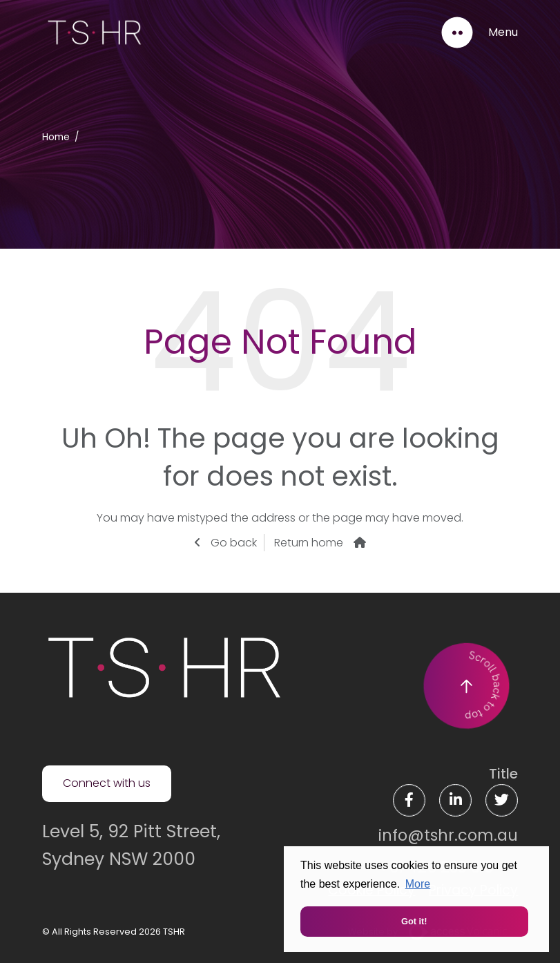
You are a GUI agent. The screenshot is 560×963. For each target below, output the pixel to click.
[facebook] (409, 800)
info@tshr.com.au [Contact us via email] (448, 835)
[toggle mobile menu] (479, 32)
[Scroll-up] (466, 686)
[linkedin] (455, 800)
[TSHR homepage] (163, 667)
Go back (232, 543)
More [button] (418, 884)
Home (56, 137)
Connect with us (107, 783)
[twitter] (502, 800)
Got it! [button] (414, 921)
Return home (309, 543)
